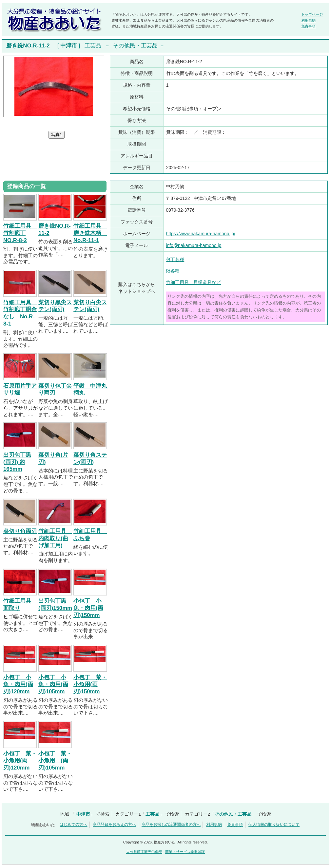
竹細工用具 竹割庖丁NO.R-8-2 (20, 233)
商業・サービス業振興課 (185, 852)
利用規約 (308, 20)
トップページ (312, 14)
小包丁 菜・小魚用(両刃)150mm (90, 685)
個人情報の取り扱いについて (274, 825)
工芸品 (93, 46)
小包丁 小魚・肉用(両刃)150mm (88, 608)
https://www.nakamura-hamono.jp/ (201, 234)
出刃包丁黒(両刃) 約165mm (17, 462)
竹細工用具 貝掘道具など (193, 282)
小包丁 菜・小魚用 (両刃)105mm (55, 761)
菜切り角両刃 (20, 531)
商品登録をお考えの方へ (114, 825)
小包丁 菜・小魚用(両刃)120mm (20, 761)
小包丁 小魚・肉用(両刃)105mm (53, 685)
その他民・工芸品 (135, 46)
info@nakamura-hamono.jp (194, 245)
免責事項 (308, 26)
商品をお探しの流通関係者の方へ (171, 825)
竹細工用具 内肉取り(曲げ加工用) (55, 538)
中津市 (69, 46)
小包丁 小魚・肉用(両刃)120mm (18, 685)
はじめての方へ (73, 825)
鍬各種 (173, 271)
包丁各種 (175, 259)
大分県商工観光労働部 (144, 852)
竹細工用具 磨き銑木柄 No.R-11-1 (90, 233)
